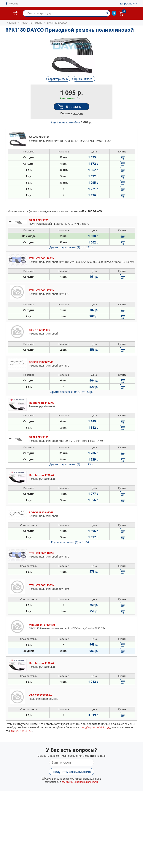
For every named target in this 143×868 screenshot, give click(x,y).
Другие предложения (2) (72, 392)
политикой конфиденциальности (80, 782)
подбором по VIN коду (96, 727)
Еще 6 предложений (71, 122)
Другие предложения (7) (72, 247)
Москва (14, 3)
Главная (11, 23)
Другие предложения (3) (72, 464)
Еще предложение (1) (71, 542)
